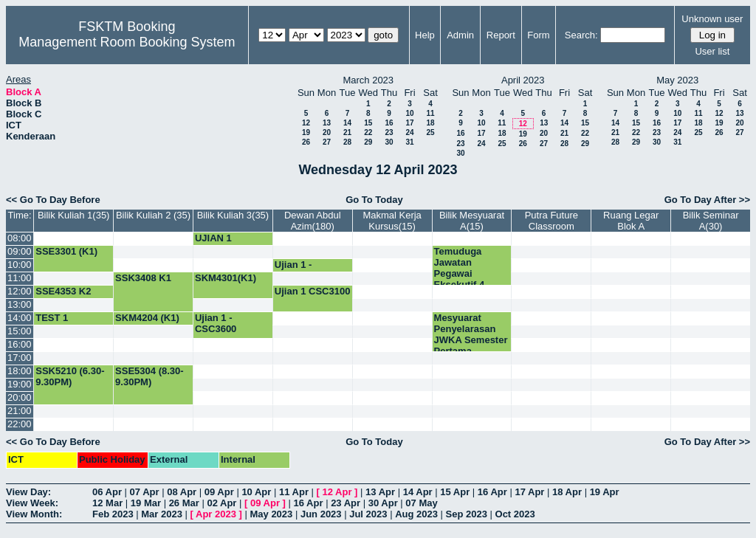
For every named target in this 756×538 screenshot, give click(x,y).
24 (409, 132)
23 (389, 132)
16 (389, 123)
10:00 (20, 265)
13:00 (20, 304)
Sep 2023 (467, 514)
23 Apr (346, 503)
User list (712, 51)
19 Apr (605, 492)
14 (347, 123)
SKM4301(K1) (226, 278)
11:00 (20, 278)
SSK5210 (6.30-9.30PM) (70, 376)
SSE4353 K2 (63, 291)
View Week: (32, 503)
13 (327, 123)
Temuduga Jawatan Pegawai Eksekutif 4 (460, 268)
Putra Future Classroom (551, 221)
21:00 (20, 411)
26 (306, 142)
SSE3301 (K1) (66, 251)
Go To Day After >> (707, 200)
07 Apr (145, 492)
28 (347, 142)
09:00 (20, 251)
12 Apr (337, 492)
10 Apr (256, 492)
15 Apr (455, 492)
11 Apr (294, 492)
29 (368, 142)
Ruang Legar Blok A (631, 221)
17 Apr (529, 492)
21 (347, 132)
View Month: (34, 514)
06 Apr (107, 492)
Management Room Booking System (127, 42)
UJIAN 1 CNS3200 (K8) (226, 244)
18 (430, 123)
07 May (421, 503)
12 (306, 123)
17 (409, 123)
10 (409, 113)
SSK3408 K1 (143, 278)
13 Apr (380, 492)
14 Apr (418, 492)
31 (409, 142)
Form (538, 35)
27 (327, 142)
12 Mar (107, 503)
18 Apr (567, 492)
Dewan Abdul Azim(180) (313, 221)
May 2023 (271, 514)
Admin (460, 35)
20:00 (20, 397)
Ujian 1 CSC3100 (313, 291)
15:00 (20, 331)
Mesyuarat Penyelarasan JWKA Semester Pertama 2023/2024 (471, 340)
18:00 (20, 371)
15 (368, 123)
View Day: (28, 492)
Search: (581, 35)
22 (368, 132)
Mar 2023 (162, 514)
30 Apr (383, 503)
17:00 (20, 358)
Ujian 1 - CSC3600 (216, 323)
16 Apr (492, 492)
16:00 (20, 344)
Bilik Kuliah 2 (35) (153, 215)
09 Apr (219, 492)
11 (430, 113)
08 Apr (182, 492)
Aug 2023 (416, 514)
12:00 (20, 291)
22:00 (20, 424)
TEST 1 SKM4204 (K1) (68, 323)
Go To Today (374, 200)
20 (327, 132)
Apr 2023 (216, 514)
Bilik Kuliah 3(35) (233, 215)
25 (430, 132)
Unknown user (712, 19)
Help (425, 35)
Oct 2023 (515, 514)
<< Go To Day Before (53, 200)
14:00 (20, 318)
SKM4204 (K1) (147, 318)
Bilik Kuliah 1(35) (74, 215)
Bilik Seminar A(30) (711, 221)
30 (389, 142)
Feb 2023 (113, 514)
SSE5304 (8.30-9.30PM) (150, 376)
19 (306, 132)
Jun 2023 (321, 514)
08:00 (20, 238)
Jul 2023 (368, 514)
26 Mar (184, 503)
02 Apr (221, 503)
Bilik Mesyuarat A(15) (472, 221)
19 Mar (146, 503)
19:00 (20, 384)
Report (501, 35)
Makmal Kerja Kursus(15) (392, 221)
